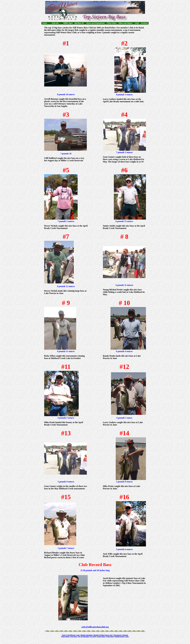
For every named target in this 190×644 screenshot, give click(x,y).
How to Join (109, 635)
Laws (78, 635)
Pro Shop (93, 637)
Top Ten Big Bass (84, 637)
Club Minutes (71, 635)
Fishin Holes (101, 637)
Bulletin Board (120, 637)
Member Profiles (99, 635)
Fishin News (110, 637)
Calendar (125, 635)
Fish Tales (74, 637)
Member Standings (87, 635)
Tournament (117, 635)
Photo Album (65, 637)
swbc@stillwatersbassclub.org (95, 627)
